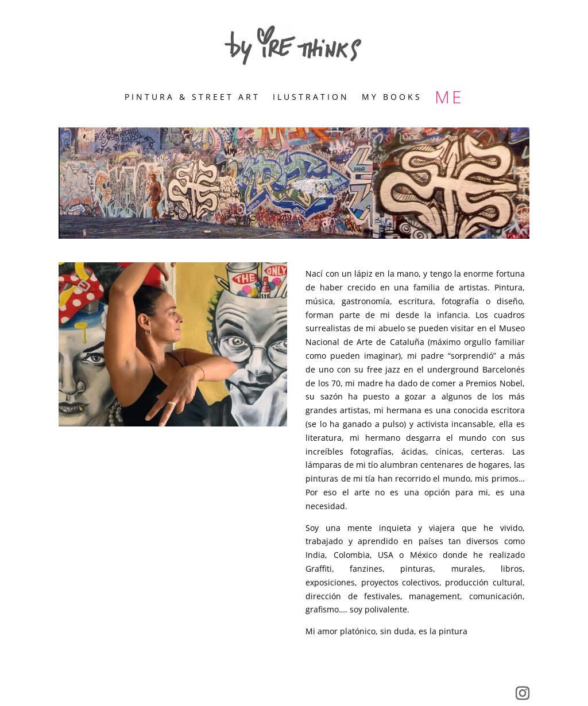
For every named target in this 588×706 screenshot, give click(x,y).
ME (449, 99)
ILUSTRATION (311, 98)
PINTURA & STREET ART (192, 98)
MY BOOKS (392, 98)
